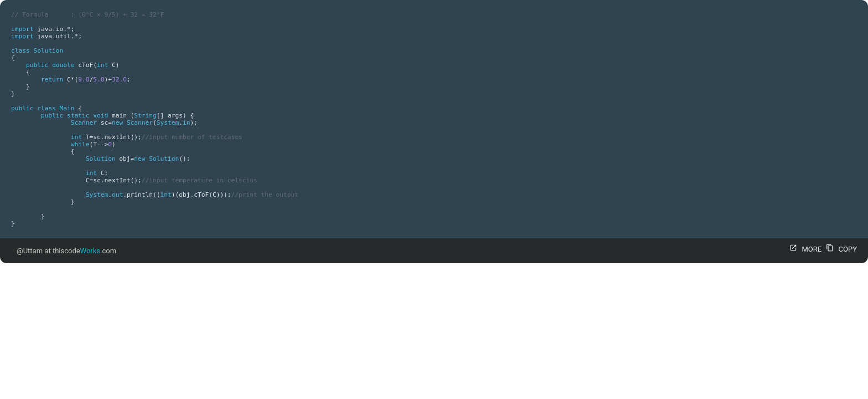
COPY (840, 249)
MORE (804, 249)
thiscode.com (84, 251)
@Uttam (30, 251)
